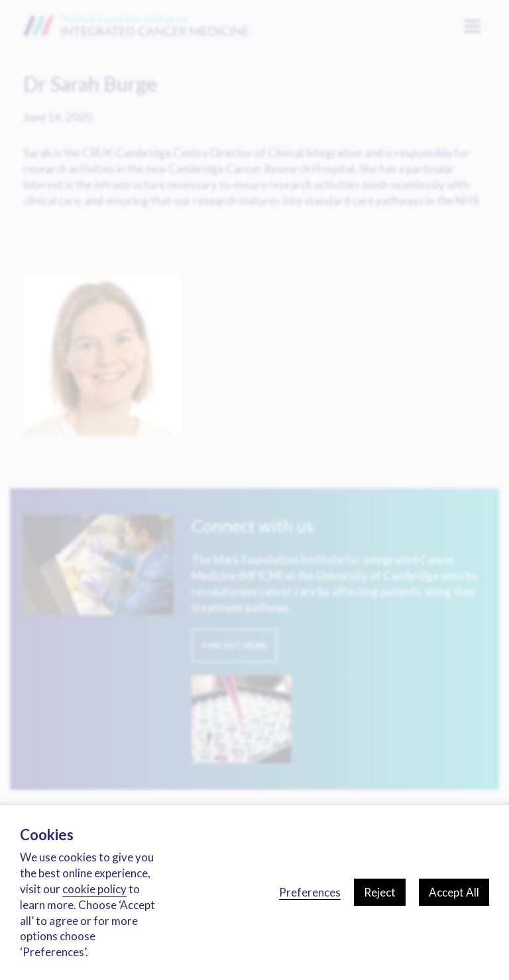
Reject (380, 892)
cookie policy (94, 889)
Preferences (310, 892)
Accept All (454, 892)
